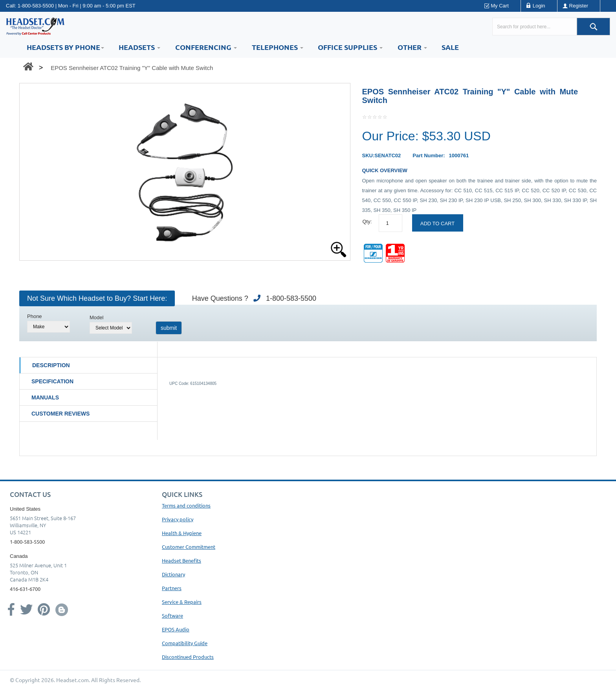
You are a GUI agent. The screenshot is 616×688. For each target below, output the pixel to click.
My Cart (500, 6)
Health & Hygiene (182, 533)
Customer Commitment (189, 547)
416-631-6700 (25, 589)
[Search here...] (534, 27)
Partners (172, 588)
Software (172, 615)
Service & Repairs (182, 602)
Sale (450, 47)
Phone (35, 316)
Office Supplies (350, 47)
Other (412, 47)
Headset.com (72, 680)
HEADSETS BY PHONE (65, 47)
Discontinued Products (188, 657)
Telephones (278, 47)
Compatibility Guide (185, 643)
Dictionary (173, 574)
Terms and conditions (186, 505)
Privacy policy (178, 519)
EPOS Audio (176, 629)
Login (539, 6)
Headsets (139, 47)
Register (579, 6)
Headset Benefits (181, 560)
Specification (52, 381)
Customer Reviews (60, 414)
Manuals (45, 397)
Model (96, 317)
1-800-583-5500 (36, 6)
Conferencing (206, 47)
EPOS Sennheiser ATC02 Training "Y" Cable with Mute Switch (132, 68)
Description (51, 365)
